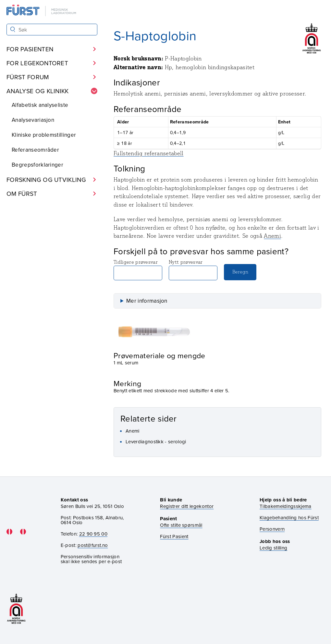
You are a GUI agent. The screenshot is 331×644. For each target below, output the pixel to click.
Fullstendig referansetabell (149, 153)
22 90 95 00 (93, 534)
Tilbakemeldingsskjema (286, 506)
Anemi (272, 236)
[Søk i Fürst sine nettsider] (52, 30)
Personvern (272, 529)
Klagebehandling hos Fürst (289, 518)
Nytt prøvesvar (193, 270)
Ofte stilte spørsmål (181, 525)
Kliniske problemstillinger (44, 135)
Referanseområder (35, 150)
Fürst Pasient (174, 536)
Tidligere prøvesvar (138, 270)
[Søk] (13, 29)
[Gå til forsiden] (42, 11)
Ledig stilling (273, 548)
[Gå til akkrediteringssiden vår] (16, 609)
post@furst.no (93, 545)
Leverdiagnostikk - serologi (156, 442)
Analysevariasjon (33, 120)
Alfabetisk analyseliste (40, 105)
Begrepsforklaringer (37, 165)
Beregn (240, 272)
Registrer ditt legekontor (187, 506)
